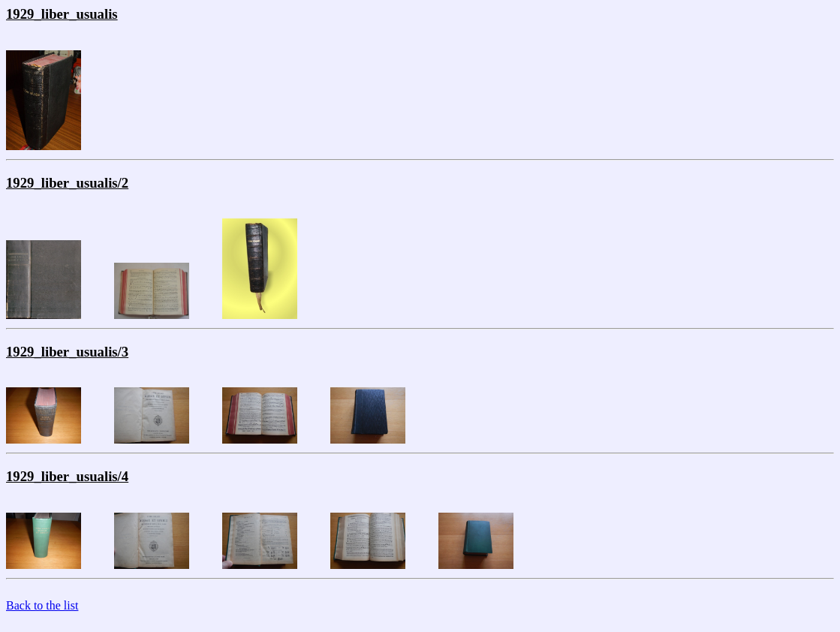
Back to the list (42, 605)
